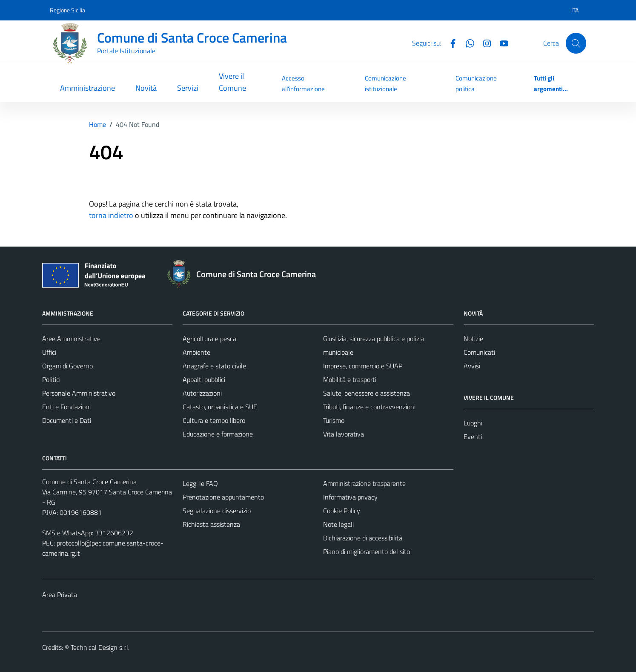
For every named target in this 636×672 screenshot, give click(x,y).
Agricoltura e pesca (209, 339)
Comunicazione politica (476, 83)
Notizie (473, 339)
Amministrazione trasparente (364, 483)
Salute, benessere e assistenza (367, 393)
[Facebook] (450, 43)
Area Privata (60, 594)
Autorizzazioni (202, 393)
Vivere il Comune (232, 82)
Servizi (188, 88)
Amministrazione (87, 88)
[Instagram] (484, 43)
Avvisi (472, 366)
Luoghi (473, 423)
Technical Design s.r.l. (100, 647)
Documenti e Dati (67, 420)
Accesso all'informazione (303, 83)
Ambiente (196, 352)
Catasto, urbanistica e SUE (220, 407)
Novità (146, 88)
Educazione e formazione (218, 434)
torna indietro (111, 215)
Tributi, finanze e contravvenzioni (369, 407)
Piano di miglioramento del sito (367, 551)
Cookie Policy (342, 511)
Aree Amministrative (71, 339)
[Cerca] (576, 43)
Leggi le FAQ (200, 483)
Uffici (49, 352)
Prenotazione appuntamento (223, 497)
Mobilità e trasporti (350, 379)
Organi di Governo (67, 366)
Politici (51, 379)
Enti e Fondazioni (66, 407)
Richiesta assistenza (211, 524)
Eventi (473, 437)
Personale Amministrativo (79, 393)
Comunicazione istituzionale (385, 83)
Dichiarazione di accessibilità (363, 538)
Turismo (334, 420)
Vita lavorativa (344, 434)
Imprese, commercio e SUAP (363, 366)
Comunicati (479, 352)
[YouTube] (501, 43)
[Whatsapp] (467, 43)
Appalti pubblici (204, 379)
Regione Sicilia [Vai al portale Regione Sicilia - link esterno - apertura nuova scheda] (67, 10)
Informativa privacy (350, 497)
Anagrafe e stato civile (214, 366)
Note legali (338, 524)
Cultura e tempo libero (214, 420)
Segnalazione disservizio (217, 511)
